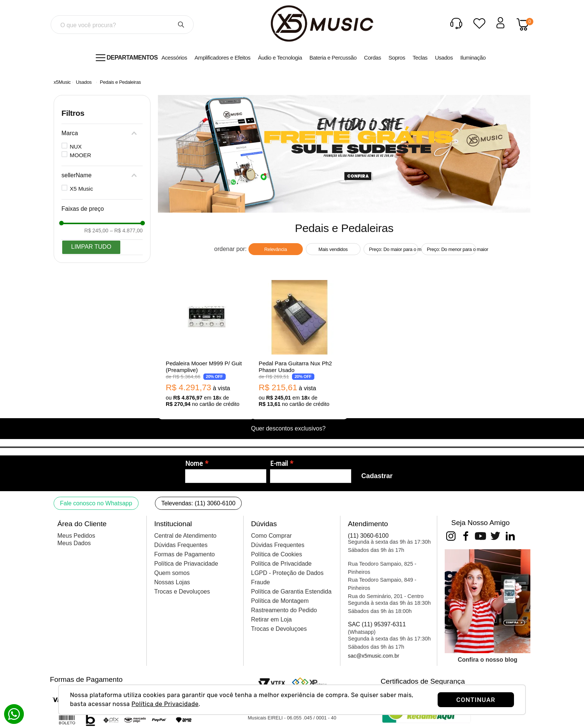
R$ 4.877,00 (126, 231)
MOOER (80, 155)
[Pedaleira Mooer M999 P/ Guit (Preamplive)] (206, 344)
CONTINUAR (476, 700)
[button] (102, 133)
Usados (84, 82)
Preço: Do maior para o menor (394, 249)
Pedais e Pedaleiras (120, 82)
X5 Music (81, 189)
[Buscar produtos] (181, 25)
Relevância (276, 249)
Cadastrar (377, 476)
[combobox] (122, 25)
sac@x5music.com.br (374, 656)
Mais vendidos (333, 249)
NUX (76, 147)
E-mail (279, 464)
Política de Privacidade (165, 704)
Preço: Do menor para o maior (451, 249)
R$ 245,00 (96, 231)
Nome (194, 464)
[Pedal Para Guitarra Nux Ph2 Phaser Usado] (299, 344)
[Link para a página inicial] (62, 82)
